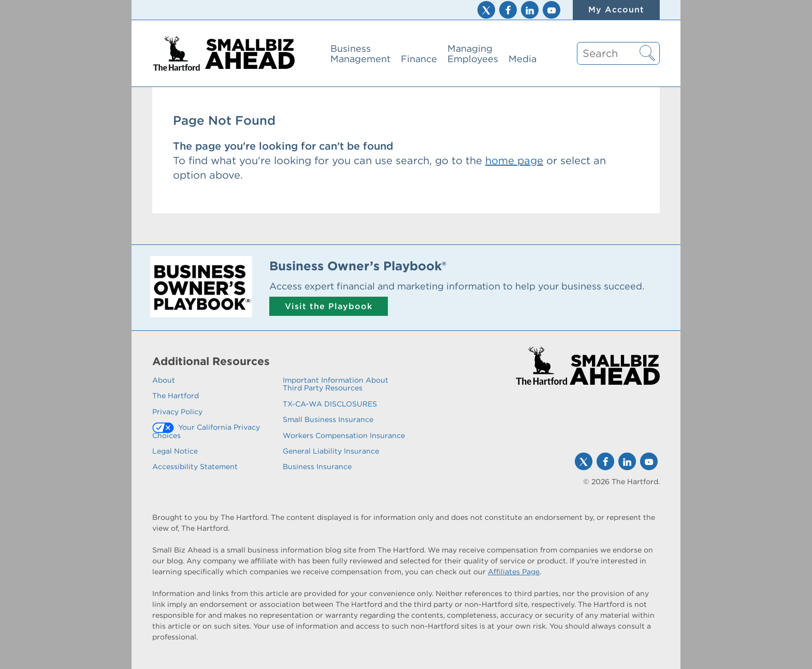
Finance (419, 59)
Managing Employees (473, 54)
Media (523, 59)
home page (514, 161)
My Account (616, 10)
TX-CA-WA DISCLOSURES (330, 404)
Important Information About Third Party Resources (336, 384)
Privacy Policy (177, 412)
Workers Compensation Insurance (344, 435)
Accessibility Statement (195, 467)
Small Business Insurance (328, 419)
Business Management (360, 54)
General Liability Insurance (331, 451)
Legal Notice (175, 451)
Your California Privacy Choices (206, 431)
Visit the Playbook (329, 306)
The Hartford (176, 396)
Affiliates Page (514, 572)
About (164, 380)
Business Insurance (317, 467)
